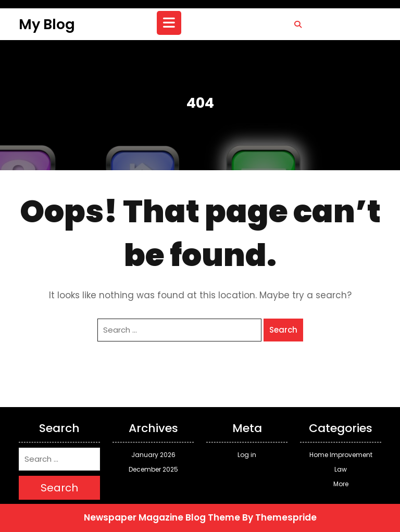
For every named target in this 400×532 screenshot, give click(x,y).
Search (283, 330)
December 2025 (153, 469)
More (341, 484)
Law (341, 469)
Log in (247, 455)
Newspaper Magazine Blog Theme (162, 517)
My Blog (47, 24)
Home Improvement (341, 455)
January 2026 (153, 455)
